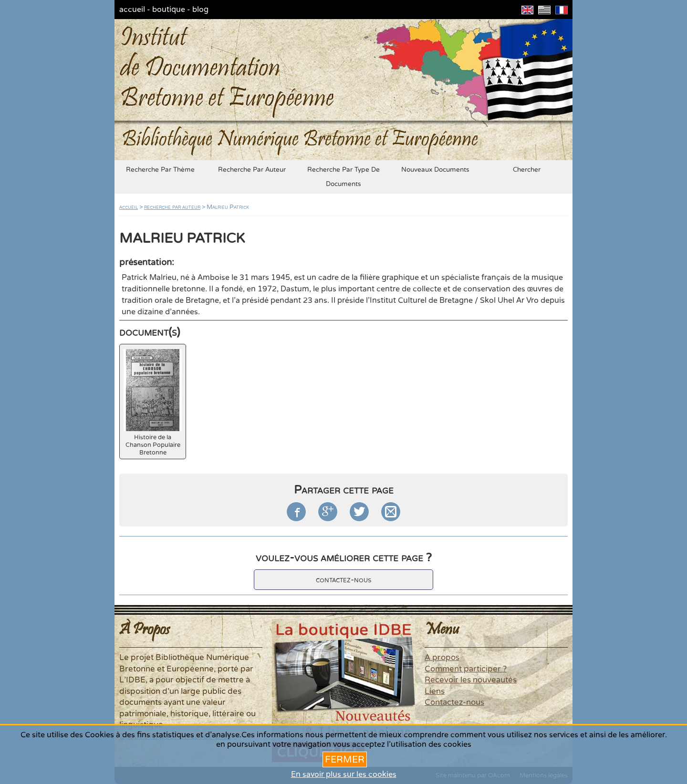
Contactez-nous (454, 702)
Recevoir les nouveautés (471, 680)
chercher (527, 170)
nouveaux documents (435, 170)
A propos (442, 658)
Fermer (345, 759)
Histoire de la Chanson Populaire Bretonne (153, 403)
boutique (169, 10)
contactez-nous (343, 580)
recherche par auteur (252, 170)
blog (200, 10)
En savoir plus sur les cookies (344, 774)
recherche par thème (160, 170)
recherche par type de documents (343, 177)
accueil (132, 10)
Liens (435, 691)
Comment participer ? (466, 669)
